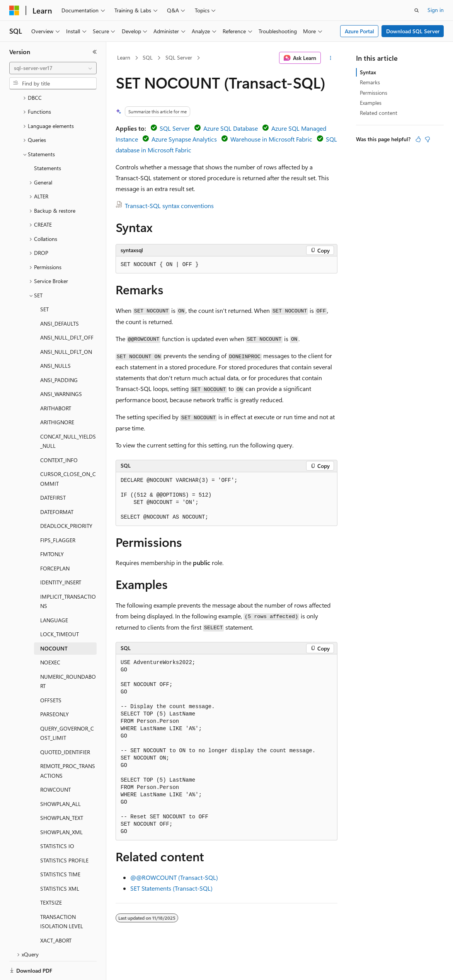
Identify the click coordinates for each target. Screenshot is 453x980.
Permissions (374, 93)
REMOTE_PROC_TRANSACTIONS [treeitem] (68, 744)
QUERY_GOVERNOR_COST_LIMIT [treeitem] (67, 707)
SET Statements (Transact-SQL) (171, 888)
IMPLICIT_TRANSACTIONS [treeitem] (68, 575)
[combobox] (53, 68)
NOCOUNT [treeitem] (54, 622)
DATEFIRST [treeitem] (53, 471)
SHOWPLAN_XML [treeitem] (61, 805)
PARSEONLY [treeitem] (54, 687)
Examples (371, 103)
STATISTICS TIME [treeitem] (60, 848)
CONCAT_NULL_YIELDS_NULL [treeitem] (68, 415)
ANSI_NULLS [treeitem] (55, 339)
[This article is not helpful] (427, 139)
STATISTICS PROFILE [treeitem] (64, 834)
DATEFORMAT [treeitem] (57, 485)
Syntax (368, 72)
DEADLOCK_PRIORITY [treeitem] (66, 499)
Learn (124, 57)
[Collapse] (95, 52)
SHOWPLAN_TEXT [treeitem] (62, 791)
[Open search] (417, 10)
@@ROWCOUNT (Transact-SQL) (174, 877)
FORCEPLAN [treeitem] (55, 542)
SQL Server (179, 57)
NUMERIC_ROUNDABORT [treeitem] (68, 655)
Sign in (436, 10)
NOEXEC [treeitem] (50, 636)
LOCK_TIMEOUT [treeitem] (60, 607)
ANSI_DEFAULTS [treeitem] (60, 297)
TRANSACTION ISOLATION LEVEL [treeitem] (62, 895)
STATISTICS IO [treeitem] (57, 819)
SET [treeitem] (44, 283)
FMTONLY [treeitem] (52, 527)
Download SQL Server (413, 31)
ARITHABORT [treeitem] (56, 382)
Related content (379, 113)
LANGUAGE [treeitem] (54, 593)
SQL (148, 57)
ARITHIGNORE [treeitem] (57, 395)
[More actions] (331, 58)
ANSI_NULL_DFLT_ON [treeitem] (66, 325)
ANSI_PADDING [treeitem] (59, 353)
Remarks (370, 82)
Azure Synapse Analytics (184, 139)
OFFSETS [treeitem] (51, 674)
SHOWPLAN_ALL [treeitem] (60, 777)
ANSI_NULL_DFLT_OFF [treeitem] (67, 311)
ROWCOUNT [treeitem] (55, 763)
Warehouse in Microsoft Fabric (271, 139)
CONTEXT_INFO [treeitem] (59, 433)
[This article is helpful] (418, 139)
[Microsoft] (14, 10)
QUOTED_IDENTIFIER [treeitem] (65, 725)
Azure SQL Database (231, 128)
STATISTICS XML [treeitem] (60, 862)
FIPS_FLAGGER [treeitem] (58, 513)
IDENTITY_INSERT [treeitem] (61, 556)
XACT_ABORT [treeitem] (56, 914)
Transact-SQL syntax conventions (169, 206)
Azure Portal (359, 31)
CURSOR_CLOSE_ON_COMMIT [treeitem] (68, 452)
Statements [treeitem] (48, 141)
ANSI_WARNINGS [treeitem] (61, 367)
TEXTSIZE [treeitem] (51, 876)
